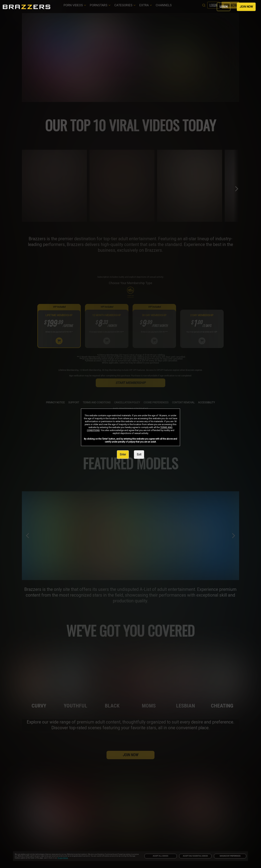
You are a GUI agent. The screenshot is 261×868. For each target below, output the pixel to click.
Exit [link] (139, 454)
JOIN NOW (246, 7)
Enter (123, 454)
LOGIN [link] (224, 7)
